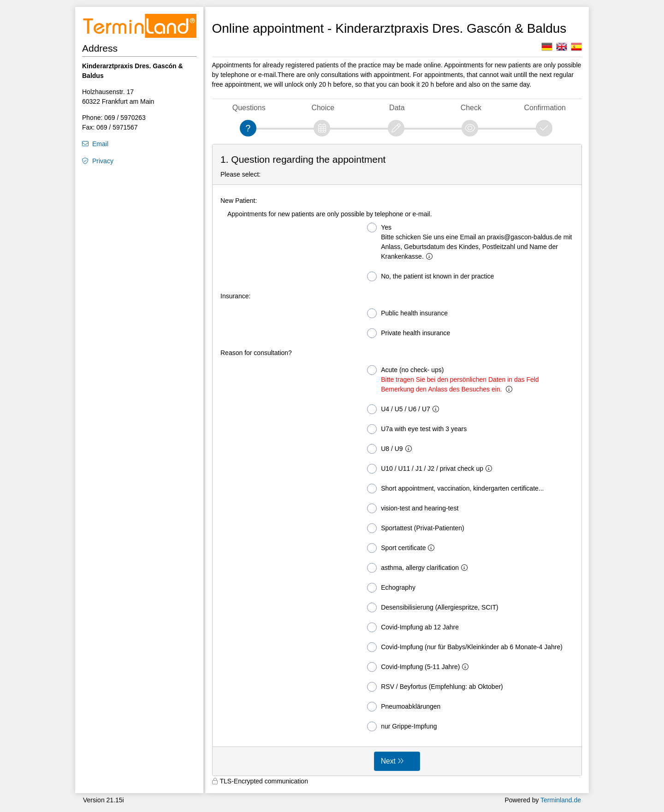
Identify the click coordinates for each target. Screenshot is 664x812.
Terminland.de (561, 800)
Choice (323, 108)
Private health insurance (409, 333)
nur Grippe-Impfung (402, 726)
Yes (469, 241)
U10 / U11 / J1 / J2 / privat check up (431, 469)
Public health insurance (407, 313)
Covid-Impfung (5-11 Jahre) (420, 667)
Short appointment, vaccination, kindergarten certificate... (455, 489)
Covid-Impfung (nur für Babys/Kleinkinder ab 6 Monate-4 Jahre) (465, 647)
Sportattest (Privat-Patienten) (416, 528)
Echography (391, 588)
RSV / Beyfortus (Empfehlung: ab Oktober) (435, 687)
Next (388, 761)
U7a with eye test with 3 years (417, 429)
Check (471, 108)
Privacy (103, 161)
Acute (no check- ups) (453, 379)
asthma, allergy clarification (419, 568)
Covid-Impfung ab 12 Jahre (413, 627)
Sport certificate (403, 548)
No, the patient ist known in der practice (430, 276)
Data (397, 108)
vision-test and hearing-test (413, 508)
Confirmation (545, 108)
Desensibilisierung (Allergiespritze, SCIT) (433, 608)
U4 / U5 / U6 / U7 (405, 409)
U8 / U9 (391, 449)
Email (100, 144)
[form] (397, 460)
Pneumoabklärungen (404, 707)
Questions (249, 108)
